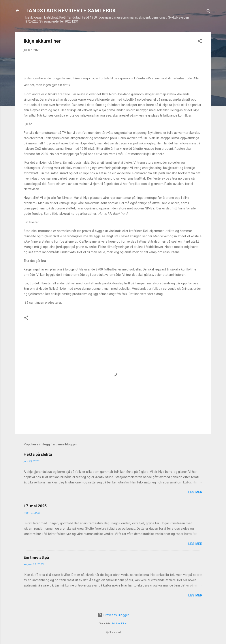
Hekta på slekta (38, 454)
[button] (200, 42)
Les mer (195, 492)
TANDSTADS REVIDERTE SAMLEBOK (71, 11)
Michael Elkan (120, 624)
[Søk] (209, 12)
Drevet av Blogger (113, 615)
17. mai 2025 (35, 506)
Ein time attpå (36, 557)
